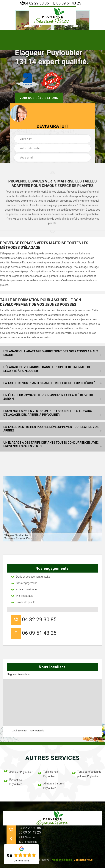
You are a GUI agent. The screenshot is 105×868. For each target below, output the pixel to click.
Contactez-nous (83, 860)
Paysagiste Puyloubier (13, 782)
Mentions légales (62, 860)
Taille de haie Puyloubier (48, 774)
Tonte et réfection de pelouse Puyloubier (87, 774)
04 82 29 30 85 (34, 3)
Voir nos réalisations (39, 98)
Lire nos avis (22, 861)
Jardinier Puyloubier (18, 772)
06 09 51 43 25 (67, 3)
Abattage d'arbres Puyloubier (51, 786)
